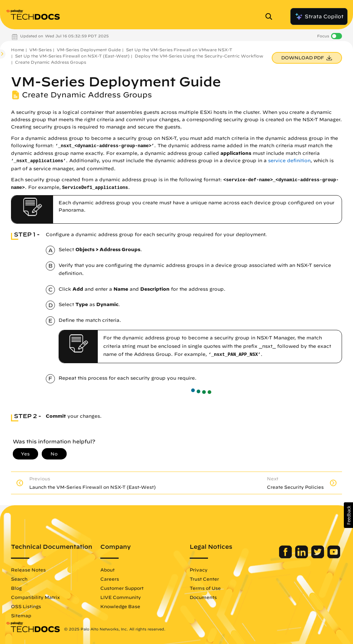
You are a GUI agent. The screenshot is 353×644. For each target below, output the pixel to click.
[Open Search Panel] (271, 16)
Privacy (199, 570)
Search (19, 579)
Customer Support (122, 588)
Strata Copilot (319, 16)
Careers (110, 579)
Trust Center (204, 579)
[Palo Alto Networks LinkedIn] (302, 556)
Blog (16, 588)
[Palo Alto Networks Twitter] (318, 556)
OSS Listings (26, 606)
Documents (203, 597)
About (107, 570)
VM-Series (40, 50)
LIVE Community (121, 597)
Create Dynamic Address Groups (51, 62)
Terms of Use (205, 588)
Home (18, 50)
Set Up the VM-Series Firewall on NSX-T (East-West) (72, 56)
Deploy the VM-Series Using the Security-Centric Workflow (199, 56)
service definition (289, 161)
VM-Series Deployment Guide (89, 50)
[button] (348, 515)
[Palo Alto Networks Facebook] (286, 556)
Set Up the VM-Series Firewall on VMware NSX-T (179, 50)
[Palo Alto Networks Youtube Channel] (334, 556)
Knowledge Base (120, 606)
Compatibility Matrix (35, 597)
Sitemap (21, 615)
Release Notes (28, 570)
